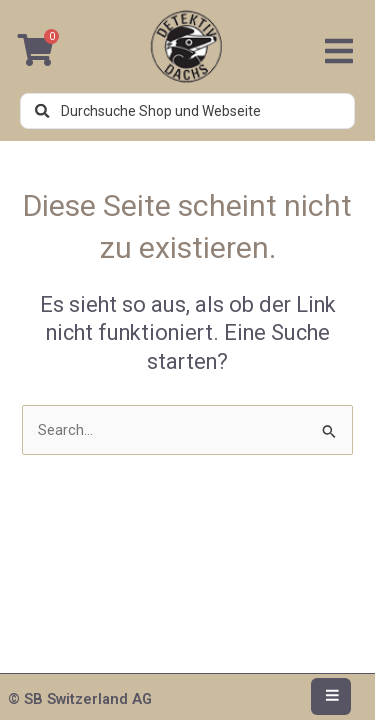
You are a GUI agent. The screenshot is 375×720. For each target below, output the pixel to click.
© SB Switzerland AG (80, 699)
